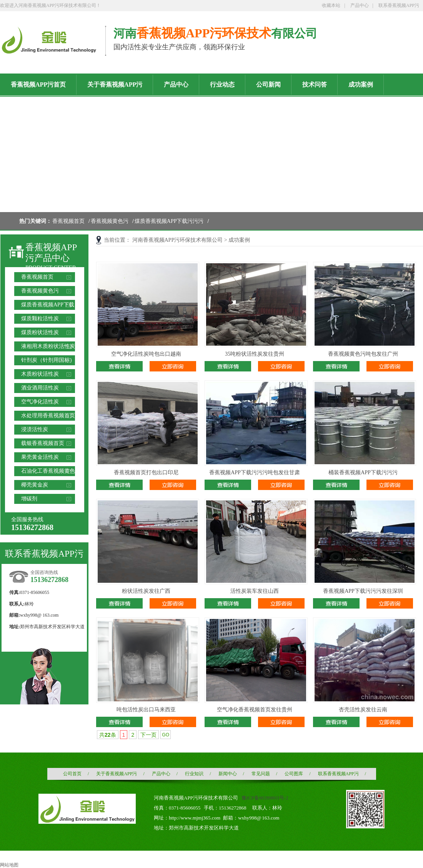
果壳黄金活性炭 (40, 457)
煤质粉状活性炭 (40, 332)
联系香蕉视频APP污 (399, 5)
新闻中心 (228, 774)
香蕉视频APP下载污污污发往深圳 (363, 591)
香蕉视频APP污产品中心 (51, 253)
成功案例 (239, 240)
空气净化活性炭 (40, 402)
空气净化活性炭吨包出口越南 (146, 354)
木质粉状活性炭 (40, 374)
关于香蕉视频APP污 (117, 774)
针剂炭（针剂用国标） (48, 360)
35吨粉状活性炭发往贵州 (255, 354)
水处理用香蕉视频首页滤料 (48, 417)
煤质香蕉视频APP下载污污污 (169, 221)
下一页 (148, 735)
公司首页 (72, 774)
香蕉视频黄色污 (110, 221)
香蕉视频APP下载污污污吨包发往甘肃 (255, 472)
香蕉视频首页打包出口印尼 (146, 472)
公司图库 (294, 774)
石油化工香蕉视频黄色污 (48, 472)
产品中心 (360, 5)
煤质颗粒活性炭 (40, 319)
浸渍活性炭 (35, 429)
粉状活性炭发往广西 (146, 591)
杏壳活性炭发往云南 (363, 710)
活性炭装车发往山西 (255, 591)
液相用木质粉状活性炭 (48, 346)
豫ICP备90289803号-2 (265, 798)
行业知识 (194, 774)
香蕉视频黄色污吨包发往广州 (363, 354)
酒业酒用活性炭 (40, 388)
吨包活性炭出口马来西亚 (146, 710)
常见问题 (261, 774)
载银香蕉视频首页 (43, 443)
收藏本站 (331, 5)
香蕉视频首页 (68, 221)
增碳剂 (29, 499)
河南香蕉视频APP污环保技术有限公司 (178, 240)
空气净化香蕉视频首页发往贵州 (255, 710)
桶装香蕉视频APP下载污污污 (363, 472)
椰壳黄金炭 (35, 485)
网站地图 (9, 865)
